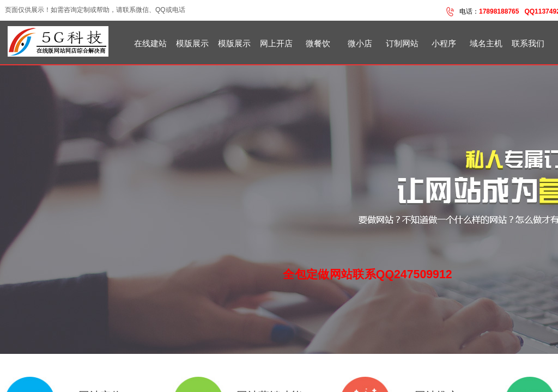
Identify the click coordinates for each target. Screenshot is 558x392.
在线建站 (150, 44)
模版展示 (192, 44)
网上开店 (276, 44)
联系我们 (528, 44)
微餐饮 (318, 44)
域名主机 (486, 44)
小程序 (444, 44)
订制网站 (402, 44)
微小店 (360, 44)
